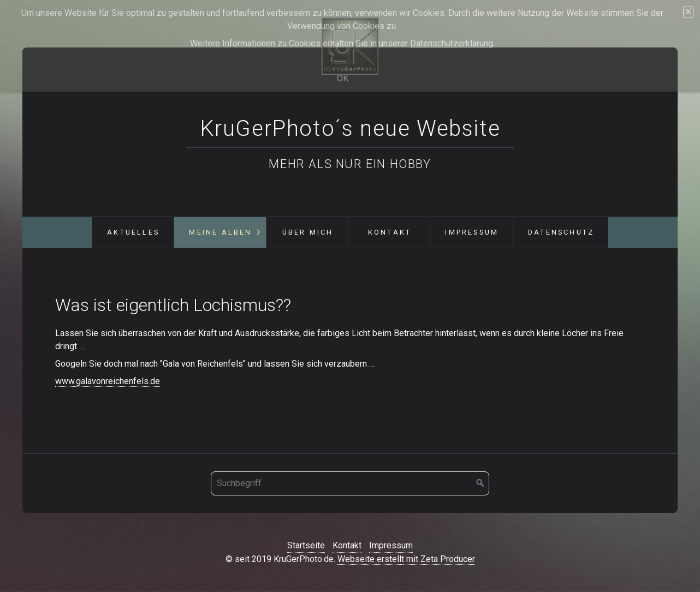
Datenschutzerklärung (452, 43)
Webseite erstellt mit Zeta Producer (406, 559)
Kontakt (390, 232)
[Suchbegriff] (350, 483)
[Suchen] (480, 483)
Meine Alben (220, 232)
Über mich (308, 232)
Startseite (306, 545)
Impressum (472, 232)
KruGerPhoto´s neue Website (350, 128)
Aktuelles (133, 232)
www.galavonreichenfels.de (108, 381)
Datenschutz (561, 232)
